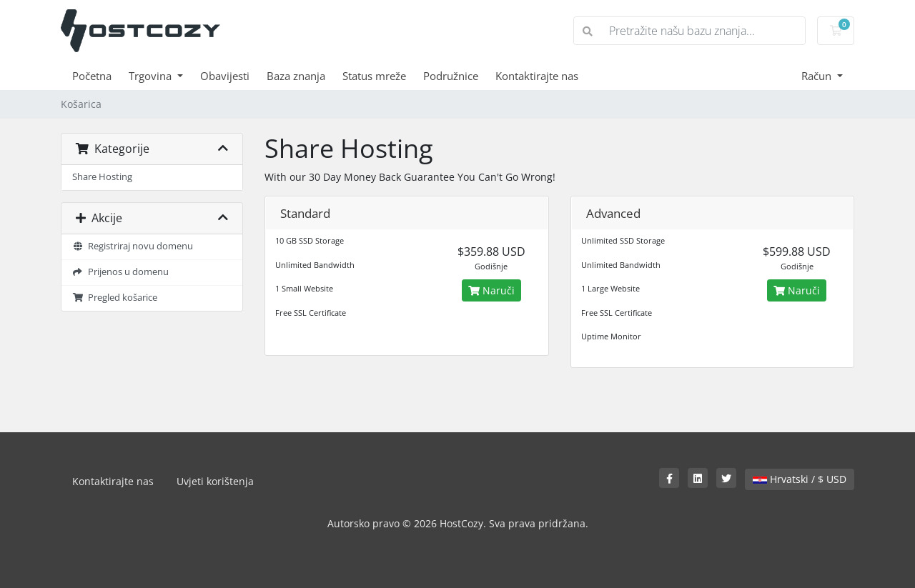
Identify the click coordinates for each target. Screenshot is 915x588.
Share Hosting (102, 177)
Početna (92, 76)
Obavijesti (225, 76)
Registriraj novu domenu (133, 246)
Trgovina (152, 76)
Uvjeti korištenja (215, 481)
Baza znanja (296, 76)
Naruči (491, 290)
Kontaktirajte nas (537, 76)
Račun (818, 76)
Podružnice (451, 76)
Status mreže (374, 76)
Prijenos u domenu (120, 272)
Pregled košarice (115, 298)
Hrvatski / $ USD (800, 479)
